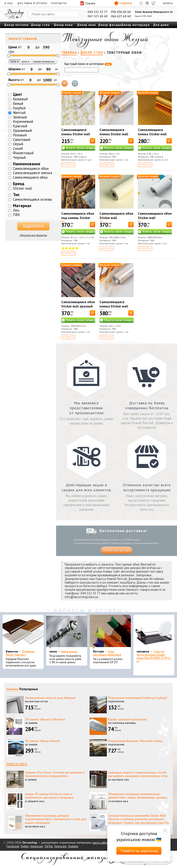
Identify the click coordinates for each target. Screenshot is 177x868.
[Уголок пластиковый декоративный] (110, 632)
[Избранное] (141, 3)
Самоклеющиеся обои (31, 169)
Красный (20, 126)
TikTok (48, 846)
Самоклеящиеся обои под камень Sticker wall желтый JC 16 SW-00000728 (78, 220)
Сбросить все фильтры (33, 235)
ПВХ (17, 215)
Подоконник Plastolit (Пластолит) (20, 653)
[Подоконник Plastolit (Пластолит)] (23, 632)
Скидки (123, 3)
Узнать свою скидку (81, 148)
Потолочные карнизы (122, 723)
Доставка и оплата (32, 3)
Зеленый (20, 117)
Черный (19, 158)
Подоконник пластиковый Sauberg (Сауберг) (138, 698)
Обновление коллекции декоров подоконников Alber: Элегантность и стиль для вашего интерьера (56, 819)
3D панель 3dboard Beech (42, 741)
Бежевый (20, 99)
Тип (16, 195)
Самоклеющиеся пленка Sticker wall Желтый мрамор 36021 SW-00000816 (77, 136)
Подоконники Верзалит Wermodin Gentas (135, 741)
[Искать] (80, 14)
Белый (18, 104)
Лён (16, 210)
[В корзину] (92, 141)
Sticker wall (22, 188)
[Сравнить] (147, 3)
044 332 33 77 (98, 12)
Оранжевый (22, 131)
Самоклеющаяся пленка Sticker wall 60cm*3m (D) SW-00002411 (114, 136)
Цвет (18, 94)
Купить (69, 165)
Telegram (60, 846)
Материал (22, 206)
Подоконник (116, 702)
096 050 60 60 (121, 12)
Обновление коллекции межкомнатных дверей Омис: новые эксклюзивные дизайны (138, 796)
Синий (18, 148)
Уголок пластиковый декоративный (107, 653)
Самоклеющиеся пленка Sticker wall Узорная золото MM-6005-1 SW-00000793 (155, 136)
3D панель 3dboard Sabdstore (45, 719)
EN (168, 3)
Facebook (13, 846)
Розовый (20, 135)
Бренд (19, 184)
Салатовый (22, 140)
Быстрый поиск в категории (88, 64)
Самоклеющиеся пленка (32, 173)
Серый (18, 144)
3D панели (31, 723)
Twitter (25, 846)
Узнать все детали (117, 550)
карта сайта (100, 843)
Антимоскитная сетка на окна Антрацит (50, 698)
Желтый (19, 113)
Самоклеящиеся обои (30, 177)
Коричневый (23, 121)
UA (164, 3)
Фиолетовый (23, 153)
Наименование (27, 164)
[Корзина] (153, 3)
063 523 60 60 (98, 16)
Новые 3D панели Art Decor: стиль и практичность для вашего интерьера (49, 796)
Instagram (37, 846)
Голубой (19, 108)
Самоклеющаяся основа (32, 199)
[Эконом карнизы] (67, 632)
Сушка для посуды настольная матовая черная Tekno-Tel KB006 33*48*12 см (154, 656)
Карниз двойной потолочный (127, 719)
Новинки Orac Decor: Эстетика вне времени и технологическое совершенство (55, 774)
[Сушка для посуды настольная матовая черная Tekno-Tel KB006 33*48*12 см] (154, 632)
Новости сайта (17, 764)
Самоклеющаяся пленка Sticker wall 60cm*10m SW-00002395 (114, 308)
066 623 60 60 (121, 16)
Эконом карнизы (69, 651)
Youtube (73, 846)
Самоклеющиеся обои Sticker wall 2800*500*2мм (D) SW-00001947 (155, 220)
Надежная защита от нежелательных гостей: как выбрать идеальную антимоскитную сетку (138, 774)
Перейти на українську (139, 851)
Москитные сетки (36, 702)
